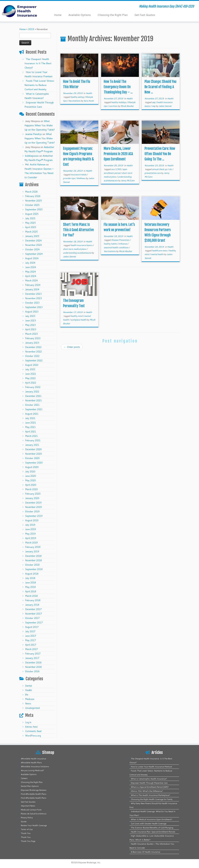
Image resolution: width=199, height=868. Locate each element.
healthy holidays (119, 102)
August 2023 (32, 312)
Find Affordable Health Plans (34, 794)
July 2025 (30, 218)
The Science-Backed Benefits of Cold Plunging (152, 828)
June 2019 (30, 529)
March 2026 (31, 192)
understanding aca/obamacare (77, 253)
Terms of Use (27, 829)
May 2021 (30, 427)
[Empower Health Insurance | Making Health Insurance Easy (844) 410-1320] (23, 11)
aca (113, 169)
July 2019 (30, 525)
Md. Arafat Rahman (35, 165)
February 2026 (33, 196)
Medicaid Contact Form (31, 810)
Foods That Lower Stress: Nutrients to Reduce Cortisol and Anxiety (39, 85)
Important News (28, 806)
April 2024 (31, 276)
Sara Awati (89, 101)
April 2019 (31, 538)
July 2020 (30, 471)
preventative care (153, 173)
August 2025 (32, 214)
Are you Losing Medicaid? (32, 770)
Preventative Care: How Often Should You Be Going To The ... (160, 154)
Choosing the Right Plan (113, 15)
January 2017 (32, 658)
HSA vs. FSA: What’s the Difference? (147, 791)
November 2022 (33, 352)
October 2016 (32, 671)
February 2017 (33, 654)
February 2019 (33, 547)
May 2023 (30, 325)
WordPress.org (33, 736)
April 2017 (31, 645)
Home (58, 15)
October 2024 (32, 249)
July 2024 (30, 263)
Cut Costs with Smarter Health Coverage (149, 824)
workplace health (79, 320)
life (27, 695)
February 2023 (33, 338)
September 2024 (34, 254)
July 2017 (30, 631)
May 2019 (30, 534)
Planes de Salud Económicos (34, 814)
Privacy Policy (27, 818)
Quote (24, 822)
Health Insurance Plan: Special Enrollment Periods (153, 832)
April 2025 (31, 227)
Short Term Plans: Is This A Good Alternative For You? (78, 230)
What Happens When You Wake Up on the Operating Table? (40, 125)
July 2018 (30, 578)
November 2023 (33, 298)
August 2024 (32, 258)
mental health (157, 254)
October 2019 (32, 511)
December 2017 (33, 609)
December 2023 (33, 294)
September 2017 (34, 623)
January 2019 (32, 551)
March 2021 (31, 436)
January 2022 (32, 392)
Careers (24, 778)
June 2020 (30, 476)
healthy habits (111, 244)
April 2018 (31, 591)
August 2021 (32, 414)
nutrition (113, 106)
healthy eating (77, 97)
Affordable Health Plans (31, 763)
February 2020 (33, 494)
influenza (123, 244)
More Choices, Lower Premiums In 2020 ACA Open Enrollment (118, 154)
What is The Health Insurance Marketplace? (150, 795)
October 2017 (32, 618)
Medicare (30, 699)
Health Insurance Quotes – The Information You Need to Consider (39, 173)
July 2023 (30, 316)
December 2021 (33, 396)
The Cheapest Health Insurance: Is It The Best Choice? (38, 63)
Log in (28, 722)
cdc (170, 169)
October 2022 (32, 356)
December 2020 (33, 449)
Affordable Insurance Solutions (35, 767)
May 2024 (30, 272)
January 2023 (32, 343)
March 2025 (31, 232)
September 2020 (34, 463)
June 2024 (30, 267)
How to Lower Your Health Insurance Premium (151, 767)
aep (154, 102)
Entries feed (31, 727)
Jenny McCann (128, 180)
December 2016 (33, 662)
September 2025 (34, 209)
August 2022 (32, 365)
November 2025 (33, 201)
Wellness (81, 178)
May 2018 (30, 587)
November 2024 (33, 245)
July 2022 (30, 369)
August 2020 (32, 467)
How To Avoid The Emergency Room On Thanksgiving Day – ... (118, 87)
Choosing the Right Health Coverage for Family (152, 799)
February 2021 (33, 440)
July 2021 (30, 418)
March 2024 (31, 281)
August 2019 (32, 520)
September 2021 (34, 409)
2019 (31, 29)
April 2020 (31, 485)
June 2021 (30, 423)
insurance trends (79, 175)
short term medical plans (75, 249)
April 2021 (31, 432)
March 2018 (31, 596)
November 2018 (33, 560)
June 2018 (30, 583)
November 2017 (33, 614)
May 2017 (30, 640)
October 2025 (32, 205)
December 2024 (33, 241)
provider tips (69, 178)
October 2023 (32, 303)
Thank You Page (28, 841)
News (28, 703)
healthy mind (77, 316)
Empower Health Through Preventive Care (149, 783)
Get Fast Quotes (145, 15)
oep (154, 106)
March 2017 (31, 649)
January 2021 (32, 445)
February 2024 (33, 285)
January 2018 (32, 605)
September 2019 (34, 516)
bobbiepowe (32, 156)
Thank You (26, 833)
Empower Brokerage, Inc (89, 863)
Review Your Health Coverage (34, 825)
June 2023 (30, 320)
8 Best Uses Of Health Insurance (146, 852)
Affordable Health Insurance (33, 759)
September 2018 (34, 569)
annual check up (160, 169)
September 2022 (34, 360)
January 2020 (32, 498)
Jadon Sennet (165, 106)
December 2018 (33, 556)
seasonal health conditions (116, 247)
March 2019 (31, 543)
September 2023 (34, 307)
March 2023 (31, 334)
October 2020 (32, 458)
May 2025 (30, 223)
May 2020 (30, 480)
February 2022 (33, 387)
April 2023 (31, 329)
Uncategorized (32, 708)
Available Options (80, 15)
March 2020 (31, 489)
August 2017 (32, 627)
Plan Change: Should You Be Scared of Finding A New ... (160, 87)
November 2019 (33, 507)
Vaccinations (75, 101)
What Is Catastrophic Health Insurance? (149, 779)
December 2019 (33, 503)
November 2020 (33, 454)
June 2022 (30, 374)
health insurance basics (82, 245)
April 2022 (31, 383)
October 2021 (32, 405)
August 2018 (32, 574)
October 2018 (32, 565)
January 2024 (32, 289)
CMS (119, 169)
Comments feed (33, 731)
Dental (28, 686)
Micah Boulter (127, 106)
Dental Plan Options (30, 786)
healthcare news (160, 251)
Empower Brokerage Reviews (34, 790)
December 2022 (33, 347)
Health (28, 690)
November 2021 (33, 400)
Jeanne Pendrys (33, 134)
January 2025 (32, 236)
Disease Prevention (120, 240)
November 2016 (33, 667)
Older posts (72, 347)
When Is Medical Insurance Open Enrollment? (152, 819)
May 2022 (30, 378)
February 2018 (33, 600)
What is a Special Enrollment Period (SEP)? (150, 787)
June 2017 (30, 636)
